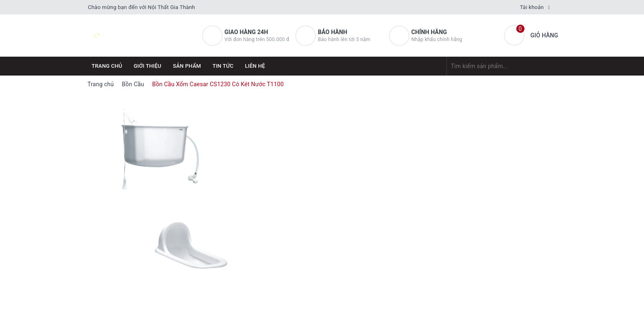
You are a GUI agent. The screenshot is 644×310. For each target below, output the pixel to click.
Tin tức (223, 66)
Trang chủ (107, 66)
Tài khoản (532, 7)
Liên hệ (255, 66)
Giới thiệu (148, 66)
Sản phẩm (187, 66)
